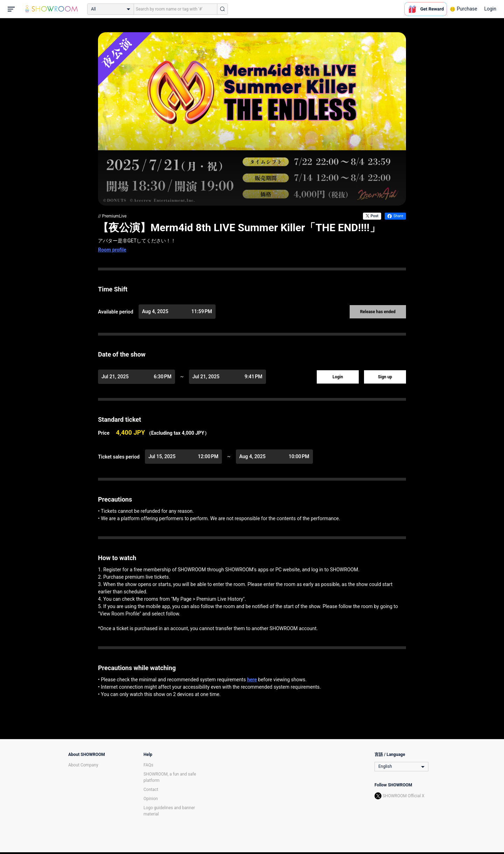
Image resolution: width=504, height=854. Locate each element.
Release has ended (378, 312)
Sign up (385, 377)
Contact (151, 790)
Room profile (112, 250)
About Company (83, 765)
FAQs (148, 765)
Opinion (151, 799)
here (252, 680)
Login (490, 9)
